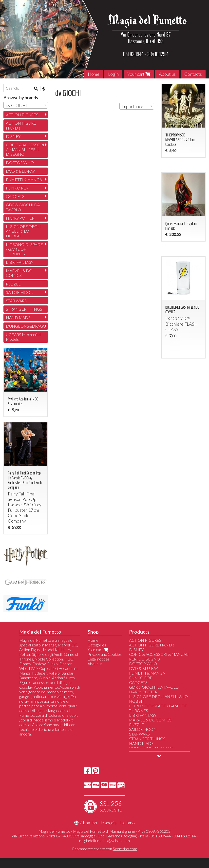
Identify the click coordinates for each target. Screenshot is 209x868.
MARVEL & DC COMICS (19, 273)
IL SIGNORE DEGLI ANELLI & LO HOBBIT (23, 231)
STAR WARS (16, 301)
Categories (97, 645)
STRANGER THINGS (24, 309)
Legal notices (99, 659)
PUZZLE (13, 284)
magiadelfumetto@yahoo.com (104, 840)
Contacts (193, 74)
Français (109, 823)
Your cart (139, 74)
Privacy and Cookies (105, 654)
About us (167, 74)
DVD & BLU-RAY (20, 171)
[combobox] (137, 106)
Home (94, 74)
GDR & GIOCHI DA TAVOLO (23, 207)
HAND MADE (18, 317)
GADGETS (15, 196)
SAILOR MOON (20, 292)
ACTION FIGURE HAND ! (21, 125)
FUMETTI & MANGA (24, 179)
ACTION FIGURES (22, 115)
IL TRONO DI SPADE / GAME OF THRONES (24, 249)
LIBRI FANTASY (20, 262)
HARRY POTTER (20, 218)
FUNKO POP (18, 188)
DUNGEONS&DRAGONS (27, 326)
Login (113, 74)
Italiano (127, 823)
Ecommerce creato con (105, 849)
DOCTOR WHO (20, 162)
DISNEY (13, 136)
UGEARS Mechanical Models (24, 337)
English (90, 823)
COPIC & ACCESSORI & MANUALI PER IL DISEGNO (25, 149)
